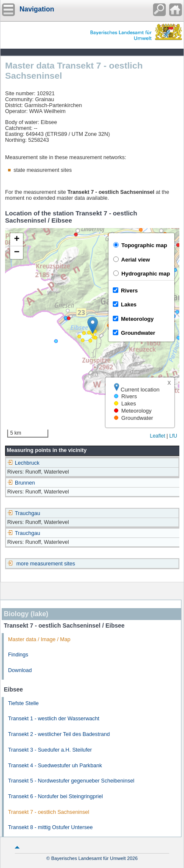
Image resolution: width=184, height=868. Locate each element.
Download (20, 670)
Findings (18, 655)
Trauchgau (24, 513)
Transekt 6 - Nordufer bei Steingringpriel (56, 796)
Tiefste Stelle (23, 703)
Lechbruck (23, 463)
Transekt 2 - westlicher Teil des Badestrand (59, 734)
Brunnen (21, 483)
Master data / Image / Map (39, 639)
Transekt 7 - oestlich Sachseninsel (49, 812)
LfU (173, 436)
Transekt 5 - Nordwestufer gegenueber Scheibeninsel (71, 781)
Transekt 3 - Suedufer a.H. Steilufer (50, 750)
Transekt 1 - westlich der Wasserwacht (54, 719)
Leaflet (157, 436)
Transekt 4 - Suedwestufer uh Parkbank (55, 766)
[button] (93, 325)
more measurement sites (46, 564)
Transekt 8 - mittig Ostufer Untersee (50, 827)
